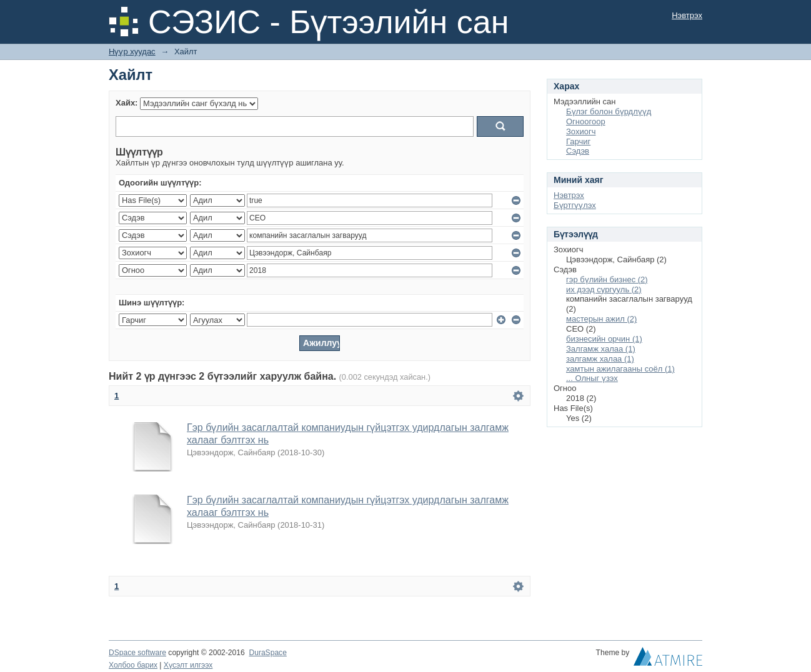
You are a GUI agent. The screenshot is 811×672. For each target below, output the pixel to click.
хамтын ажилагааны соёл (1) (620, 369)
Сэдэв (578, 151)
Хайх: (127, 103)
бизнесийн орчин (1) (604, 339)
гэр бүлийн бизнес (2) (607, 279)
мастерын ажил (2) (601, 319)
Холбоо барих (133, 665)
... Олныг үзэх (592, 378)
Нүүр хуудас (132, 52)
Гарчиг (578, 141)
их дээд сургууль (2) (604, 289)
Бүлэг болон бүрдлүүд (609, 111)
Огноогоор (586, 121)
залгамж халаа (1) (600, 359)
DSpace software (137, 653)
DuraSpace (267, 653)
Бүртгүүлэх (575, 205)
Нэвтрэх (687, 15)
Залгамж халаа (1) (601, 349)
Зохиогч (581, 131)
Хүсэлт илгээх (188, 665)
